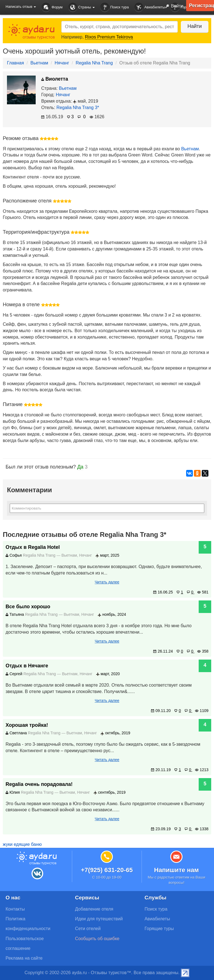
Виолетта (55, 79)
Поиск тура (115, 7)
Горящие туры (159, 929)
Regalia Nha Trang (94, 63)
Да (80, 467)
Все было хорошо (28, 607)
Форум (52, 7)
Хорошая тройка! (27, 725)
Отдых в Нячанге (27, 666)
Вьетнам (39, 63)
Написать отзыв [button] (21, 7)
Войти (173, 6)
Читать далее (107, 582)
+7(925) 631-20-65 (107, 870)
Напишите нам (177, 870)
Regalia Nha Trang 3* (78, 108)
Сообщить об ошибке (97, 939)
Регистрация (201, 6)
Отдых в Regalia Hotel (33, 547)
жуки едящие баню (22, 844)
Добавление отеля (94, 909)
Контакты (15, 909)
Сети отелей (88, 929)
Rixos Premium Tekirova (109, 37)
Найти (194, 26)
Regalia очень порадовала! (39, 784)
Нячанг (62, 63)
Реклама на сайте (24, 958)
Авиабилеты (150, 7)
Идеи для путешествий (99, 919)
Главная (15, 63)
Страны (82, 7)
